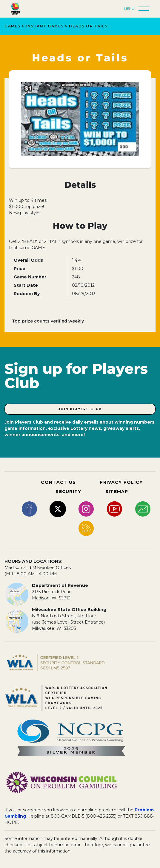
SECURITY (68, 492)
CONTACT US (58, 482)
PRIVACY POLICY (121, 482)
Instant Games (45, 26)
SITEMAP (117, 492)
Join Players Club (80, 409)
